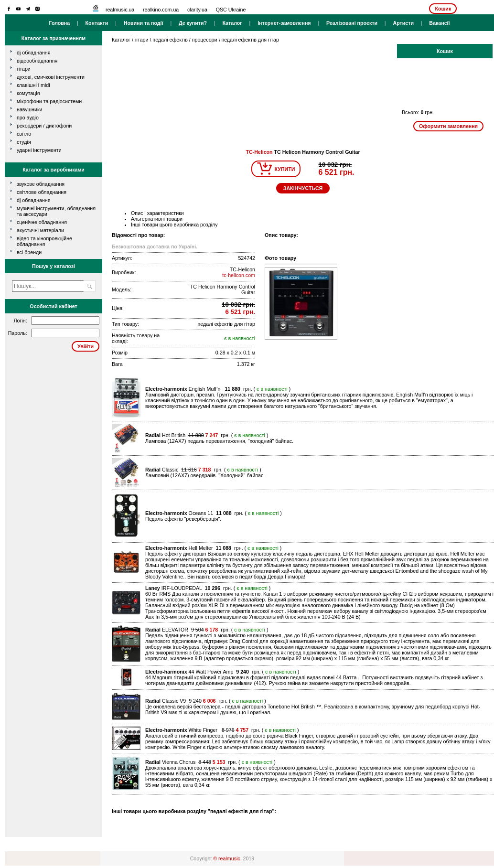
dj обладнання (34, 53)
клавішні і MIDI (33, 85)
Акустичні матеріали (40, 230)
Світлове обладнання (42, 192)
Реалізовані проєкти (352, 23)
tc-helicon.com (239, 275)
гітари (24, 69)
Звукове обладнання (41, 184)
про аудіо (28, 118)
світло (24, 134)
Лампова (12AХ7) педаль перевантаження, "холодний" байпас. (219, 441)
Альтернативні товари (157, 219)
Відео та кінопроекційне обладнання (44, 241)
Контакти (97, 23)
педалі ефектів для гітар (250, 40)
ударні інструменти (39, 150)
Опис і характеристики (157, 213)
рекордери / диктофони (44, 126)
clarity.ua (197, 10)
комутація (28, 93)
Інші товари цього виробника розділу (174, 225)
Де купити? (193, 23)
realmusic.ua (120, 10)
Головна (59, 23)
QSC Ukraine (231, 10)
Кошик (443, 9)
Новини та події (144, 23)
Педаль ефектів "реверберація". (183, 519)
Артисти (403, 23)
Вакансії (439, 23)
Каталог (232, 23)
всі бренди (29, 252)
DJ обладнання (34, 200)
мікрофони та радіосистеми (49, 101)
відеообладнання (37, 61)
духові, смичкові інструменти (51, 77)
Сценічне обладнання (42, 222)
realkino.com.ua (161, 10)
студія (24, 142)
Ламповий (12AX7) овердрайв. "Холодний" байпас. (205, 475)
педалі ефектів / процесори (185, 40)
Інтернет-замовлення (284, 23)
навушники (30, 109)
